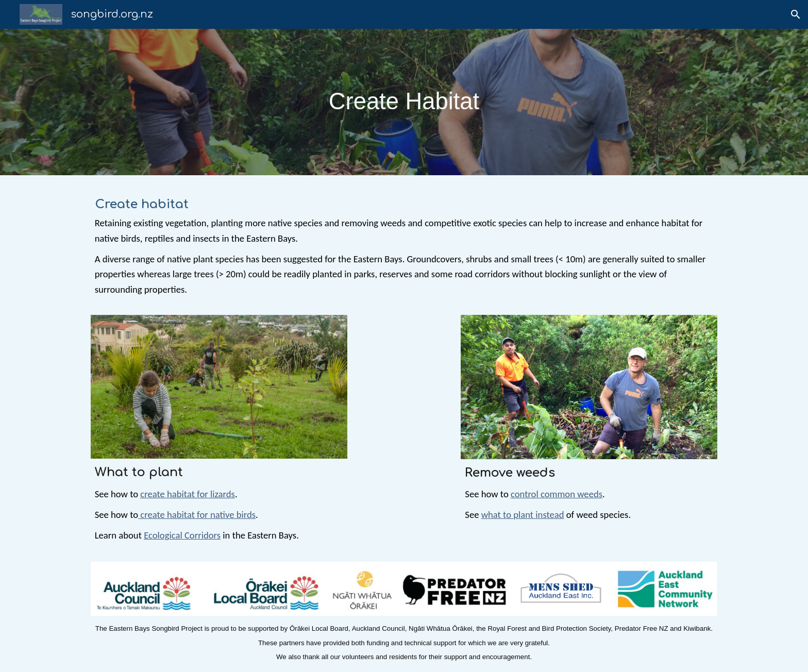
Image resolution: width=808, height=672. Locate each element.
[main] (404, 102)
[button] (796, 14)
